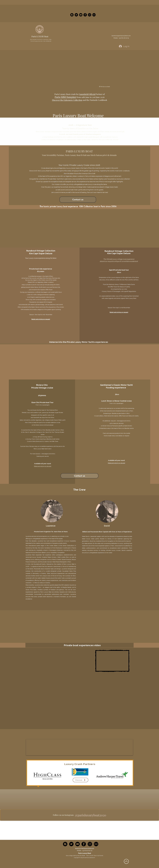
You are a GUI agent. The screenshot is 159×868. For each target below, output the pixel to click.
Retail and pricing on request (119, 312)
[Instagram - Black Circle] (90, 15)
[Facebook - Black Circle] (85, 15)
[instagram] (94, 15)
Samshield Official (87, 94)
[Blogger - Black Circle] (72, 15)
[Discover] (80, 780)
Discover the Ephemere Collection (67, 100)
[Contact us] (78, 200)
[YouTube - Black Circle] (81, 15)
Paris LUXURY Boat (40, 36)
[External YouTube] (80, 662)
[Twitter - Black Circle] (76, 15)
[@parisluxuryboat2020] (90, 815)
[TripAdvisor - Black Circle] (96, 844)
